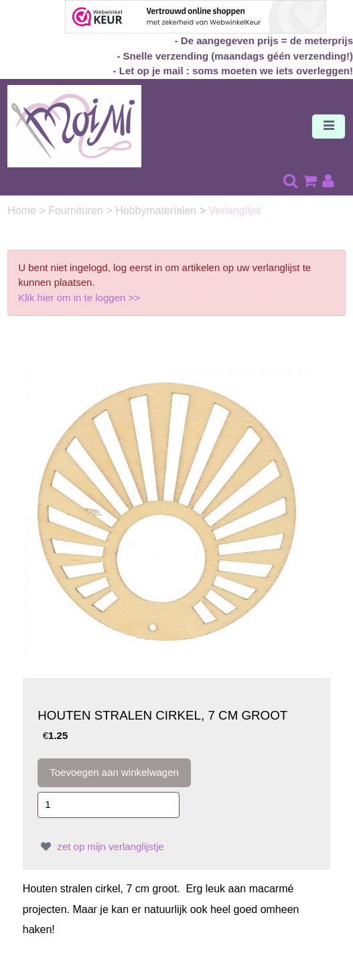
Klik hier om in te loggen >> (79, 298)
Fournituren (77, 211)
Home (23, 211)
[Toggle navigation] (329, 127)
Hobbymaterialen (157, 211)
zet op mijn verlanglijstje (100, 846)
